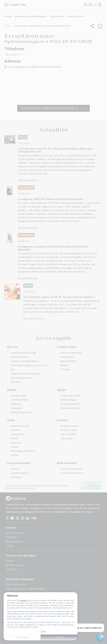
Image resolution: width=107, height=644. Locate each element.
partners (24, 600)
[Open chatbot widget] (100, 637)
